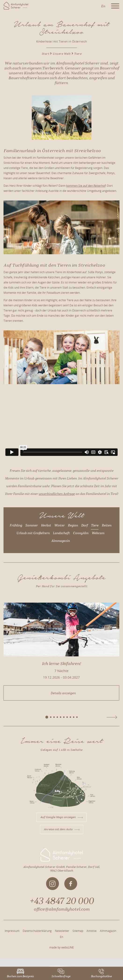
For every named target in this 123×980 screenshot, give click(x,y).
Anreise (92, 931)
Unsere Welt (62, 54)
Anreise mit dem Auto (62, 829)
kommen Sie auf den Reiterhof (86, 186)
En (61, 937)
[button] (47, 717)
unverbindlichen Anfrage (57, 494)
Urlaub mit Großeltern (33, 533)
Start (45, 54)
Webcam (98, 533)
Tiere (95, 526)
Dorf (84, 526)
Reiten (107, 526)
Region (73, 526)
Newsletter (62, 931)
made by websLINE (62, 947)
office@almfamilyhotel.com (62, 909)
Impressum (12, 931)
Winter (59, 526)
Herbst (46, 526)
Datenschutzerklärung (37, 931)
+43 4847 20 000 (62, 901)
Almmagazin (60, 541)
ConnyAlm (81, 533)
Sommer (31, 526)
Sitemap (78, 931)
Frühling (16, 526)
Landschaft (61, 533)
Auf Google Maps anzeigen (61, 817)
